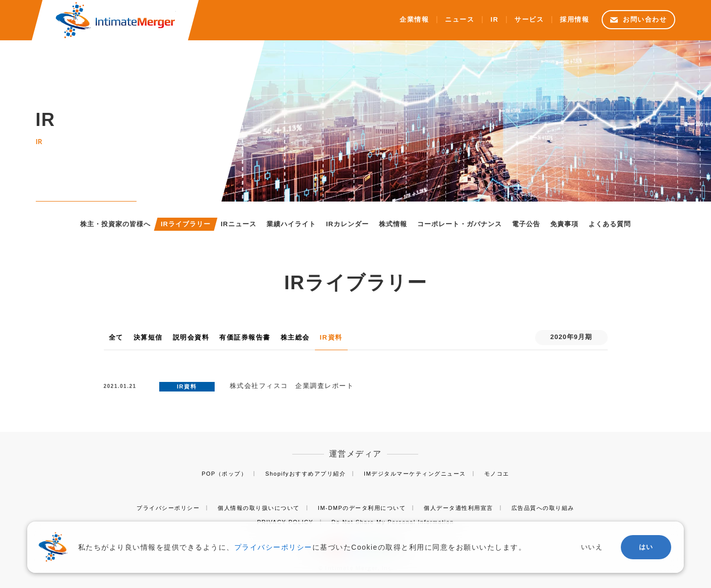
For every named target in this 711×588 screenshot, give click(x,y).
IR (494, 20)
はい (646, 547)
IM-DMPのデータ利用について (362, 508)
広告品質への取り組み (543, 508)
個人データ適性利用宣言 (459, 508)
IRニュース (239, 224)
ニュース (460, 20)
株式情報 (393, 224)
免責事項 (564, 224)
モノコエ (497, 474)
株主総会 (295, 337)
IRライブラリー (186, 224)
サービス (529, 20)
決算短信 (148, 337)
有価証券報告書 (245, 337)
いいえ (592, 547)
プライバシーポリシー (168, 508)
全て (116, 337)
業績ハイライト (291, 224)
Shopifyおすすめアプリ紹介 (305, 474)
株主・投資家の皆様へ (115, 224)
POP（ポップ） (224, 474)
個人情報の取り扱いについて (259, 508)
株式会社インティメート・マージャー (115, 20)
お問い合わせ (645, 19)
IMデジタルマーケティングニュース (415, 474)
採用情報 (574, 20)
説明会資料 (191, 337)
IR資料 (331, 337)
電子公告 (526, 224)
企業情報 (414, 20)
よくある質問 (610, 224)
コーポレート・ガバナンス (460, 224)
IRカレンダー (347, 224)
